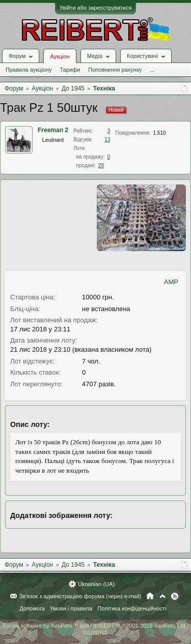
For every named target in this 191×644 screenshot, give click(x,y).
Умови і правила (71, 608)
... (152, 70)
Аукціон (60, 56)
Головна (150, 596)
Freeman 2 (53, 130)
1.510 (160, 133)
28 (101, 165)
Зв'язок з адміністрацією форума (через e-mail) (80, 596)
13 (107, 140)
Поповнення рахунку (115, 70)
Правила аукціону (29, 70)
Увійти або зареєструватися (96, 8)
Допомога (32, 608)
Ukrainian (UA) (96, 584)
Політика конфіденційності (132, 608)
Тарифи (70, 70)
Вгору (162, 596)
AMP (171, 282)
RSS (175, 596)
